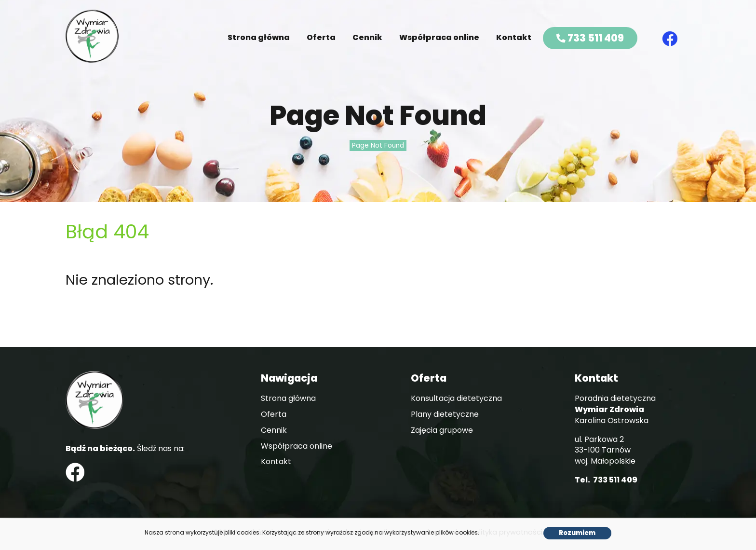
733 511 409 (590, 38)
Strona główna (259, 37)
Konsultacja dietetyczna (456, 399)
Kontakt (514, 37)
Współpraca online (439, 37)
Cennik (367, 37)
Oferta (321, 37)
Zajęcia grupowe (442, 430)
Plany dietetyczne (445, 414)
